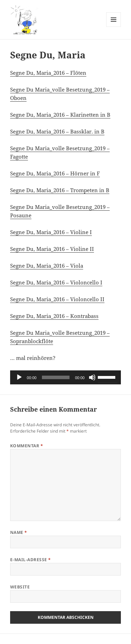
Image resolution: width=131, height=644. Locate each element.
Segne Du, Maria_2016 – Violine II (52, 249)
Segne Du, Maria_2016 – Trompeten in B (60, 190)
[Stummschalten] (92, 377)
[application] (65, 377)
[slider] (56, 377)
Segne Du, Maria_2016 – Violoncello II (57, 299)
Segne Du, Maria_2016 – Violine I (51, 232)
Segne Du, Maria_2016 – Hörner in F (55, 173)
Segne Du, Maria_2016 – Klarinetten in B (60, 115)
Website (20, 587)
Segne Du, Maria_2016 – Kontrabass (54, 316)
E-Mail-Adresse (31, 560)
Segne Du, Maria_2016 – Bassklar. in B (57, 131)
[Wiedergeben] (19, 377)
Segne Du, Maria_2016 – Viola (47, 266)
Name (19, 532)
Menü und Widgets (114, 27)
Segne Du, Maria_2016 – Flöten (48, 73)
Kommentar (27, 446)
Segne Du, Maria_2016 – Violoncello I (56, 282)
